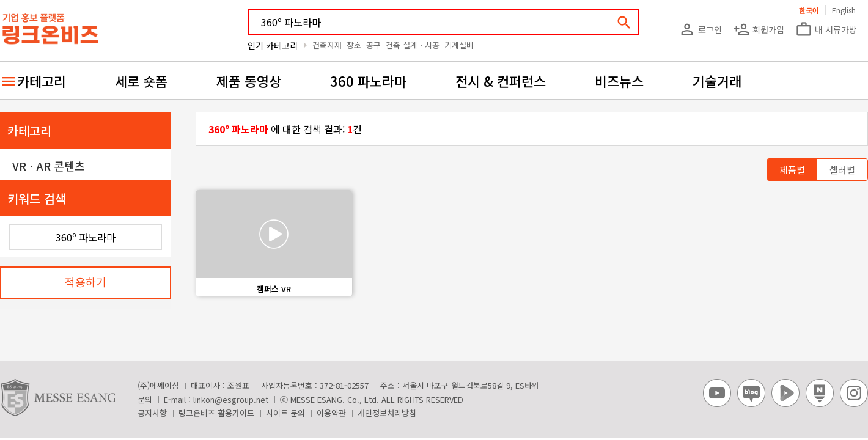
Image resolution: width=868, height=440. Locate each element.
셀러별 (842, 170)
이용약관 (331, 413)
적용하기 (86, 282)
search (624, 23)
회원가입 (759, 29)
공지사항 (152, 413)
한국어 (809, 10)
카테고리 (42, 81)
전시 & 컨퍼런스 (501, 81)
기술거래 (717, 81)
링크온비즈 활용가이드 (216, 413)
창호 (354, 45)
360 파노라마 (368, 81)
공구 (373, 45)
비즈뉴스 (619, 81)
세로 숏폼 (141, 81)
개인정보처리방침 (387, 413)
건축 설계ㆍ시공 (413, 45)
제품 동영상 (249, 81)
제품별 (792, 170)
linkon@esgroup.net (231, 399)
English (844, 10)
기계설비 (459, 45)
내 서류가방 (826, 29)
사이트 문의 (285, 413)
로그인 (700, 29)
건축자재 (327, 45)
